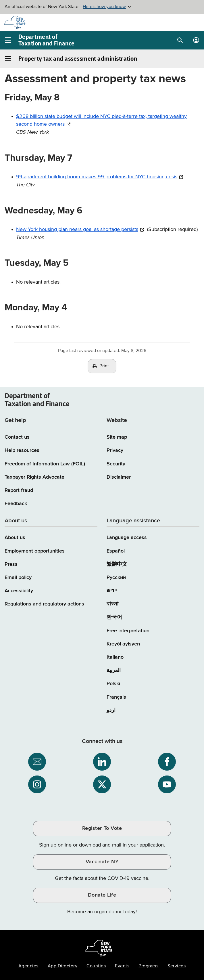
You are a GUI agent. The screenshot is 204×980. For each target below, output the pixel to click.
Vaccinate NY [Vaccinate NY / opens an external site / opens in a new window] (102, 862)
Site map (117, 437)
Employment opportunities (35, 551)
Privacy (115, 450)
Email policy (18, 578)
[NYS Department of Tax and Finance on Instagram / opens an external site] (37, 784)
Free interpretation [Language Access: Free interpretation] (128, 631)
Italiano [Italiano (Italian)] (115, 657)
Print (104, 366)
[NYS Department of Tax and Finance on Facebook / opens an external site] (167, 762)
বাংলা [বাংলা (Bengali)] (112, 604)
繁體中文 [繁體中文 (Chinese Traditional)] (117, 564)
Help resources (22, 450)
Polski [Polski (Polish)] (113, 684)
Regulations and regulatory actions (44, 604)
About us (15, 538)
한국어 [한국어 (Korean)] (114, 617)
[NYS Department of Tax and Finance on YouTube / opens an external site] (167, 784)
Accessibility (19, 591)
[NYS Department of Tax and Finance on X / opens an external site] (102, 784)
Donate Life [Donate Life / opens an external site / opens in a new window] (102, 895)
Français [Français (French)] (116, 697)
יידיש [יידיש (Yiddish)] (112, 591)
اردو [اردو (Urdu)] (111, 710)
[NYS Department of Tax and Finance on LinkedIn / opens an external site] (102, 762)
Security (116, 464)
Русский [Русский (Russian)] (116, 578)
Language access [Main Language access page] (127, 538)
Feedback (16, 504)
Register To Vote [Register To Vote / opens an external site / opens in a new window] (102, 828)
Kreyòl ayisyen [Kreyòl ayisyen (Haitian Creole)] (123, 644)
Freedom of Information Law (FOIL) (45, 464)
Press (11, 564)
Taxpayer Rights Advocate (34, 477)
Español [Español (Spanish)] (116, 551)
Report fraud (19, 490)
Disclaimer (119, 477)
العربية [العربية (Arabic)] (114, 670)
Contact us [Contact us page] (17, 437)
